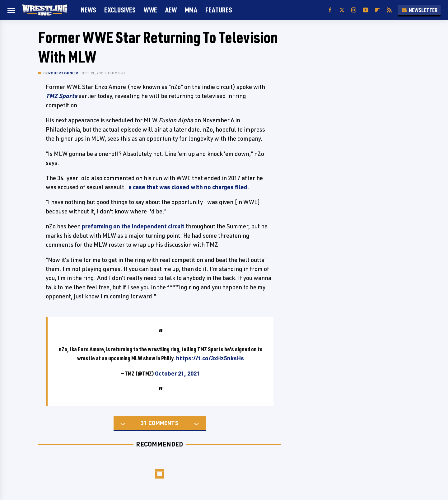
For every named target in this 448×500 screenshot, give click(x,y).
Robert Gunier (63, 73)
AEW (171, 10)
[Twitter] (342, 10)
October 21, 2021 (177, 373)
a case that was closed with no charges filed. (189, 187)
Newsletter (419, 10)
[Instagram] (354, 10)
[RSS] (389, 10)
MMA (191, 10)
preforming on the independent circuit (133, 226)
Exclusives (120, 10)
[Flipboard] (377, 10)
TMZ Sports (61, 96)
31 (144, 423)
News (89, 10)
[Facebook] (330, 10)
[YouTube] (366, 10)
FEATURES (219, 10)
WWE (150, 10)
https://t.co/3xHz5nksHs (210, 358)
